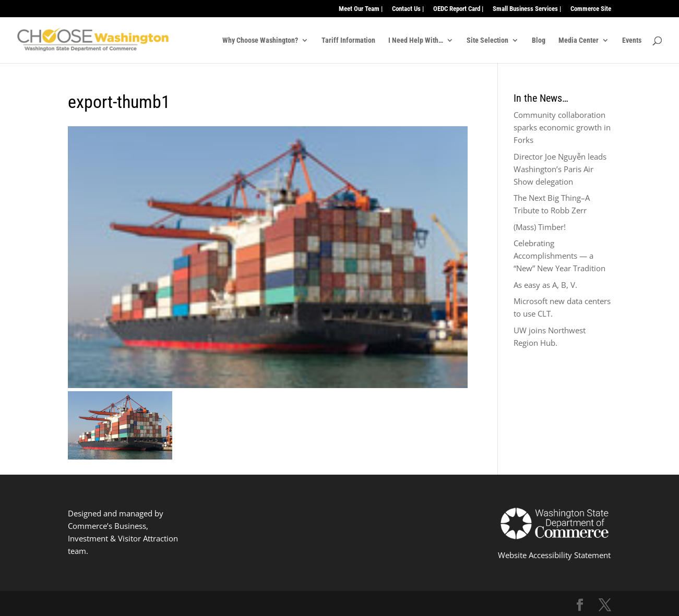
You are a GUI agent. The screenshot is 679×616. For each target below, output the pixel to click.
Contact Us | (408, 9)
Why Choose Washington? (260, 40)
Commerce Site (591, 9)
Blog (539, 40)
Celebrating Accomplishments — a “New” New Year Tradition (559, 256)
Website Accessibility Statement (554, 555)
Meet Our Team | (361, 9)
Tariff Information (348, 40)
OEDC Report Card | (458, 9)
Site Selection (487, 40)
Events (632, 40)
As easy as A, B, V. (545, 285)
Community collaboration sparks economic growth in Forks (562, 127)
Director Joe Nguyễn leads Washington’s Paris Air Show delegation (560, 169)
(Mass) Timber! (540, 227)
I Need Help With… (416, 40)
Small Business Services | (527, 9)
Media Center (579, 40)
